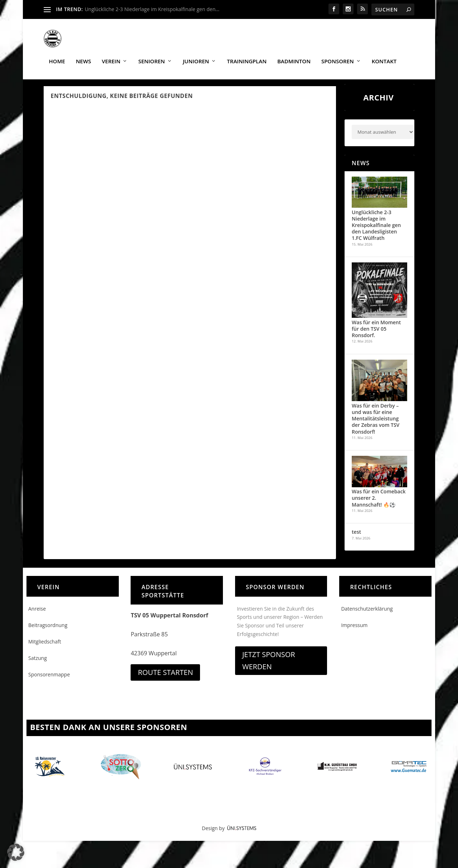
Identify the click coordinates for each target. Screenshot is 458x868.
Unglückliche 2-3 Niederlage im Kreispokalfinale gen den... (152, 9)
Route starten (165, 678)
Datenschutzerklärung (367, 614)
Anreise (37, 614)
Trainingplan (247, 58)
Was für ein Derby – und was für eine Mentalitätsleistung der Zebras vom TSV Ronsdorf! (376, 424)
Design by (229, 834)
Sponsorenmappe (49, 680)
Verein (111, 58)
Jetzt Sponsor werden (269, 666)
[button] (16, 852)
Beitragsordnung (48, 631)
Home (57, 58)
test (356, 538)
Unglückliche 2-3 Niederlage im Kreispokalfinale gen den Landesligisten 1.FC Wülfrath (376, 231)
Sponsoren (338, 58)
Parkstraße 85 (149, 640)
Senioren (151, 58)
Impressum (354, 631)
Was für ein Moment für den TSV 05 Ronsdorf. (376, 334)
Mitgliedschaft (45, 647)
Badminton (294, 58)
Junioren (196, 58)
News (84, 58)
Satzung (38, 664)
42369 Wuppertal (154, 659)
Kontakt (384, 58)
